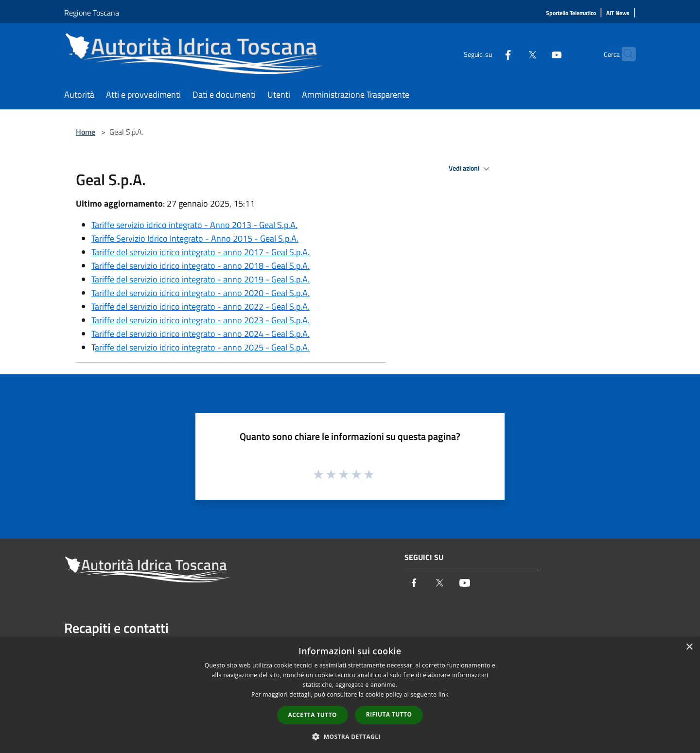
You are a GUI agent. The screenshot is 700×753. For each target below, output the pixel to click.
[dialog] (350, 695)
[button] (350, 736)
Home (86, 132)
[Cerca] (624, 54)
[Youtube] (538, 54)
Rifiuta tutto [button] (389, 714)
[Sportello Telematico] (571, 13)
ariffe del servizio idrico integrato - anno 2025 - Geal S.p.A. (202, 347)
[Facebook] (489, 54)
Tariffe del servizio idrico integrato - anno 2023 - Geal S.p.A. (201, 320)
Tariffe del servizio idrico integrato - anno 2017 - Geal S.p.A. (201, 252)
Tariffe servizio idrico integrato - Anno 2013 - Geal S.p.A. (194, 225)
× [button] (689, 647)
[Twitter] (513, 54)
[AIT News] (618, 13)
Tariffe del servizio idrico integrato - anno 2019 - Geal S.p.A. (201, 279)
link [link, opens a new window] (444, 694)
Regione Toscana (92, 13)
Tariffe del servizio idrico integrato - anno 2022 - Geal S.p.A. (201, 306)
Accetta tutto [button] (313, 715)
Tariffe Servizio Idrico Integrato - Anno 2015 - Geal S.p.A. (195, 238)
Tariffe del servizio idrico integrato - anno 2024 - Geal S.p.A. (201, 334)
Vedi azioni (471, 169)
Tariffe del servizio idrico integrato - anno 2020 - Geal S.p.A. (201, 293)
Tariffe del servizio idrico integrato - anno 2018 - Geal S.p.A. (201, 266)
